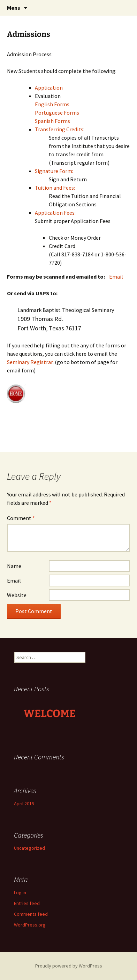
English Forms (52, 104)
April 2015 (24, 804)
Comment (21, 518)
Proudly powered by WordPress (69, 966)
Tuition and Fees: (55, 188)
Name (14, 566)
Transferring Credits (59, 129)
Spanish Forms (52, 121)
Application (49, 88)
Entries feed (27, 903)
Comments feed (31, 914)
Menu (14, 8)
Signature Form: (54, 171)
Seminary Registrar (30, 362)
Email (116, 277)
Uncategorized (29, 848)
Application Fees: (55, 213)
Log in (20, 892)
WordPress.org (30, 925)
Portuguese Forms (57, 113)
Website (17, 595)
